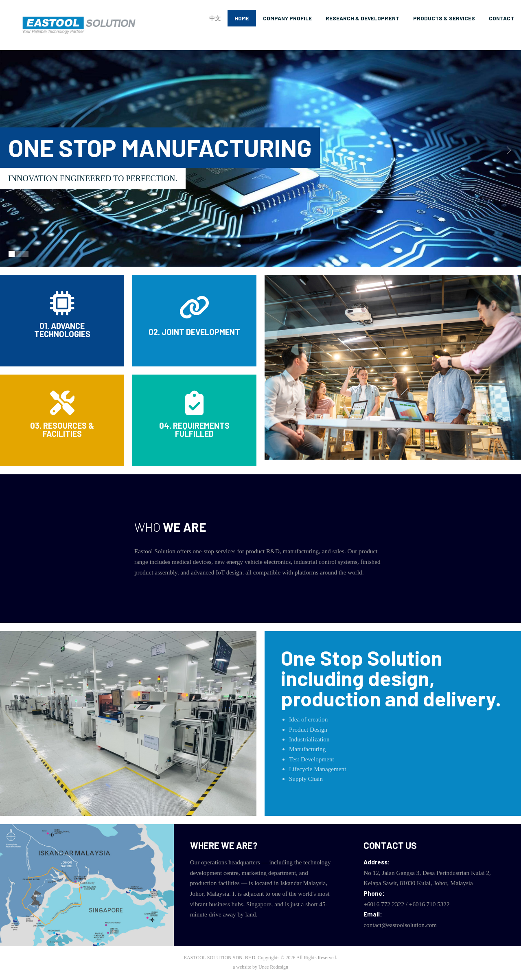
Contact (501, 18)
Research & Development (362, 18)
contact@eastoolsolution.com (400, 925)
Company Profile (287, 18)
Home (242, 18)
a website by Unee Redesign (260, 967)
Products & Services (444, 18)
